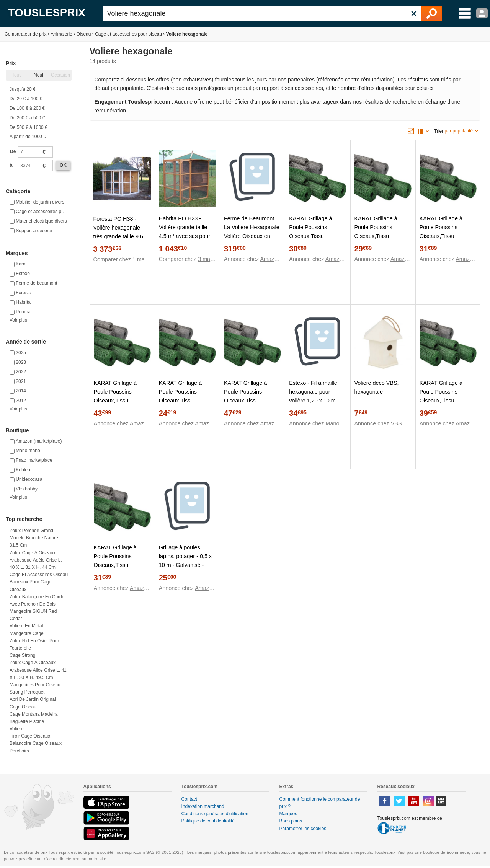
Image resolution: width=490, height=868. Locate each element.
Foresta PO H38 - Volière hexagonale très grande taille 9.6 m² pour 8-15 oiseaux (119, 232)
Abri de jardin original (33, 699)
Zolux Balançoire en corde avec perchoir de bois (37, 600)
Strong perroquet (27, 692)
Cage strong (22, 655)
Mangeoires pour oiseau (35, 685)
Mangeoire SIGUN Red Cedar (33, 615)
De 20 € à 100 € (26, 99)
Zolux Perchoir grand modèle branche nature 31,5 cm (34, 538)
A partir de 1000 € (28, 137)
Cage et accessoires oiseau (39, 575)
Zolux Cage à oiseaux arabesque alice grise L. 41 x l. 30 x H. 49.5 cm (38, 670)
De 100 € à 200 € (27, 108)
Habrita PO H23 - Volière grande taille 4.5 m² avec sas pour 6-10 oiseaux (185, 232)
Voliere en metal (26, 626)
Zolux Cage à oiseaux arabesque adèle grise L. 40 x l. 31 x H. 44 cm (36, 560)
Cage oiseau (23, 707)
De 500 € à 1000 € (29, 127)
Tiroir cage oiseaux (30, 736)
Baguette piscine (27, 721)
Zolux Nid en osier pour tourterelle (34, 644)
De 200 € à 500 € (27, 118)
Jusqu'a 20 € (23, 89)
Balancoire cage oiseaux (36, 743)
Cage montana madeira (33, 714)
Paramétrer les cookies (303, 829)
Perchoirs (19, 751)
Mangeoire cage (27, 633)
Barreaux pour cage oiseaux (30, 585)
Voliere (17, 729)
